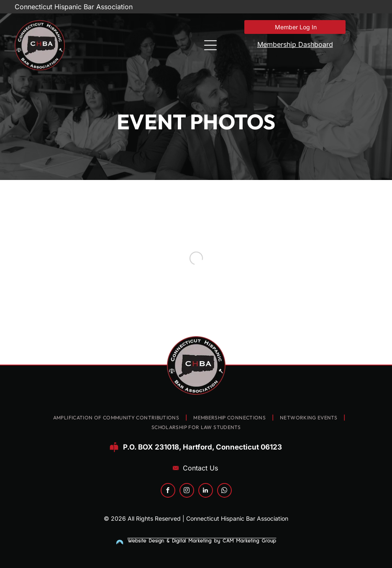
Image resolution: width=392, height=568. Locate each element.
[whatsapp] (224, 491)
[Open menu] (210, 45)
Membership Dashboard (295, 44)
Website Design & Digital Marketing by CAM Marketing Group (202, 541)
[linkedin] (206, 491)
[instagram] (187, 491)
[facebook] (168, 491)
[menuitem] (117, 418)
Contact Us (200, 468)
